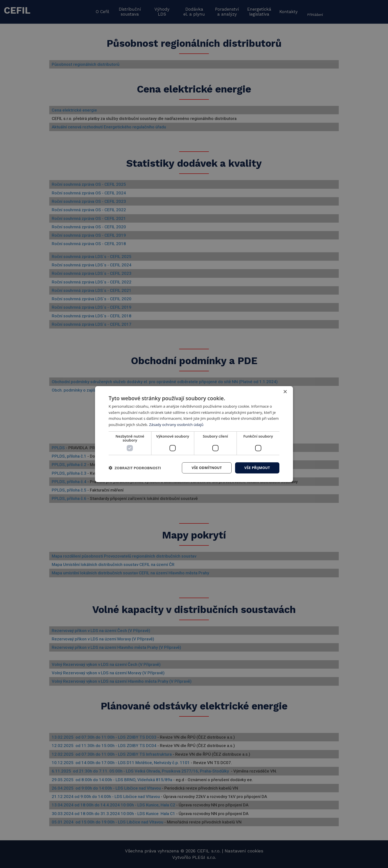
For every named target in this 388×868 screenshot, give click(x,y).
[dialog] (194, 434)
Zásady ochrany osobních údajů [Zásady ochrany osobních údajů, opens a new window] (177, 424)
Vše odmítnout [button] (207, 468)
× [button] (285, 392)
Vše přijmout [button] (257, 468)
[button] (135, 468)
